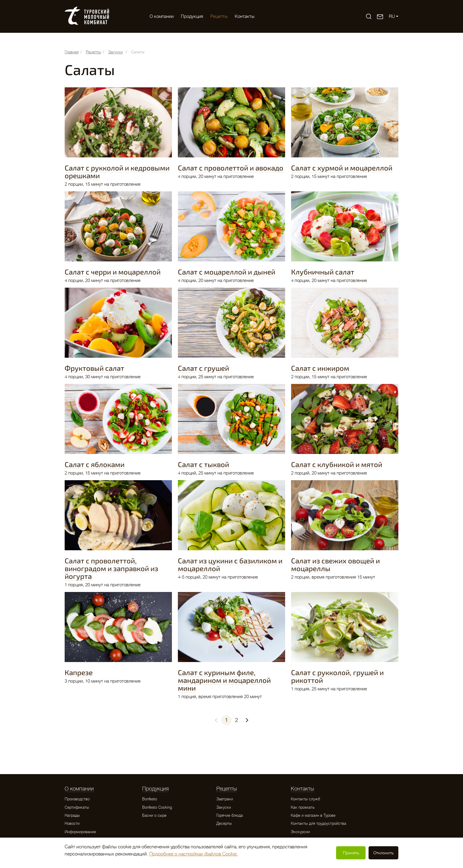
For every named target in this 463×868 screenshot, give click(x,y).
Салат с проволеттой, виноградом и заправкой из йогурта (111, 568)
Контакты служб (305, 799)
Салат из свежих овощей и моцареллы (335, 564)
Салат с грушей (203, 368)
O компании (162, 16)
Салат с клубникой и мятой (337, 464)
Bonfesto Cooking (157, 807)
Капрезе (79, 672)
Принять (351, 853)
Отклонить (383, 853)
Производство (77, 799)
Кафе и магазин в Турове (313, 815)
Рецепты (219, 16)
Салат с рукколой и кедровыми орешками (117, 172)
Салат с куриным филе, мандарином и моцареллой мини (224, 680)
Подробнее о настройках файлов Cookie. (194, 854)
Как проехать (303, 807)
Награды (72, 815)
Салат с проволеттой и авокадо (231, 168)
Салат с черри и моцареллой (113, 272)
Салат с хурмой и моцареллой (342, 168)
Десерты (224, 823)
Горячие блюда (230, 815)
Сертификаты (77, 807)
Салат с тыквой (203, 464)
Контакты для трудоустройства (318, 823)
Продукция (192, 16)
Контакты (245, 16)
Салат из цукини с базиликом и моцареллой (230, 564)
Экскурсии (300, 832)
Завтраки (225, 799)
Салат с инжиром (320, 368)
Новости (72, 823)
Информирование (80, 832)
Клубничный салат (323, 272)
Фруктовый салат (94, 368)
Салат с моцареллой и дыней (227, 272)
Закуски (224, 807)
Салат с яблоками (95, 464)
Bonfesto (150, 799)
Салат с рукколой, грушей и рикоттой (337, 676)
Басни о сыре (154, 815)
